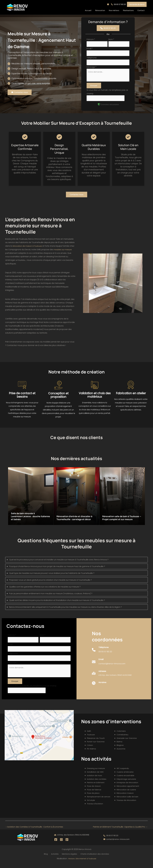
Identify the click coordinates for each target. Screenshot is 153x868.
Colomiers (121, 736)
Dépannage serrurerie (127, 784)
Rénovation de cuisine (127, 795)
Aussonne (121, 754)
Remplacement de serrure (99, 802)
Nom (111, 39)
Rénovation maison (126, 798)
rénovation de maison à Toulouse (28, 248)
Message (92, 68)
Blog (47, 859)
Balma (120, 747)
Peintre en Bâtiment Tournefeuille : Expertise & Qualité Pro (120, 832)
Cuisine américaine (125, 777)
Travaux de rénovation (127, 805)
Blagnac (121, 750)
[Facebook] (56, 845)
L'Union (90, 750)
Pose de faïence (95, 795)
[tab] (76, 562)
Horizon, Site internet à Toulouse (82, 864)
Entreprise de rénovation (128, 787)
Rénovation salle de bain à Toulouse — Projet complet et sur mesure (122, 519)
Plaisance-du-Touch (97, 743)
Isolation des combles (97, 784)
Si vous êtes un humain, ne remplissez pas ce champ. (32, 690)
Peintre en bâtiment (96, 787)
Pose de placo (94, 798)
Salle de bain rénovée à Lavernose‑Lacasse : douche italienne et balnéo (28, 519)
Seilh (89, 736)
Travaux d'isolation (96, 809)
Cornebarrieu (123, 740)
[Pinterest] (67, 845)
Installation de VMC (96, 777)
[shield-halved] (99, 107)
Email (90, 49)
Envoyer (94, 88)
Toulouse (91, 740)
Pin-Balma (92, 754)
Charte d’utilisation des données (93, 859)
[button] (109, 4)
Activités (55, 859)
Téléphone (92, 59)
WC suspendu (123, 773)
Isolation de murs (95, 780)
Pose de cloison (94, 791)
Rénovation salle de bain (128, 802)
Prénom (91, 39)
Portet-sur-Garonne (96, 747)
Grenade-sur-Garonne (127, 743)
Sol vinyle (91, 805)
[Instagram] (61, 845)
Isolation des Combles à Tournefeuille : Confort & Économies (34, 832)
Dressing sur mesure (96, 773)
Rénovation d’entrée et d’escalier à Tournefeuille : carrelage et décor (76, 519)
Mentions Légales (68, 859)
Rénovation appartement (129, 791)
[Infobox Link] (102, 655)
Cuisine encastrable (126, 780)
